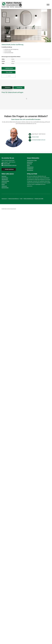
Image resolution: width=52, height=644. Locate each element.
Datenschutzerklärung (13, 199)
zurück (9, 76)
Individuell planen (9, 68)
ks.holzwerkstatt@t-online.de (38, 140)
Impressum (4, 199)
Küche (28, 165)
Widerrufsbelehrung (28, 199)
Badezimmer (30, 162)
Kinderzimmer (30, 167)
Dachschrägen (5, 178)
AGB (21, 199)
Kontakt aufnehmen (9, 169)
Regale (3, 184)
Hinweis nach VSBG (39, 199)
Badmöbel (4, 176)
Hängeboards (5, 179)
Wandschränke (5, 188)
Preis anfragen (9, 72)
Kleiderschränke (5, 181)
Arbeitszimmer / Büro (32, 160)
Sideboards (4, 186)
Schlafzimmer (30, 169)
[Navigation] (48, 4)
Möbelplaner (8, 88)
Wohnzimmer (30, 170)
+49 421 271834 (35, 137)
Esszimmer (29, 164)
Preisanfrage (19, 88)
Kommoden (4, 183)
